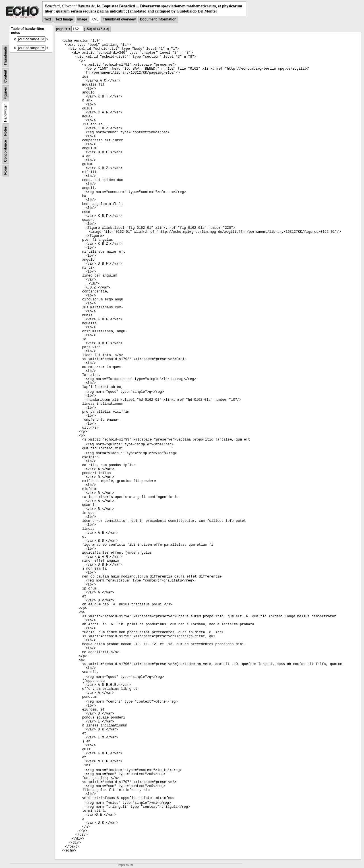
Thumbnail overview (119, 19)
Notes (5, 131)
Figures (5, 93)
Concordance (5, 151)
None (5, 171)
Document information (158, 19)
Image (82, 19)
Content (5, 76)
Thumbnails (5, 56)
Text (47, 19)
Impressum (125, 865)
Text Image (64, 19)
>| (108, 29)
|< (66, 29)
